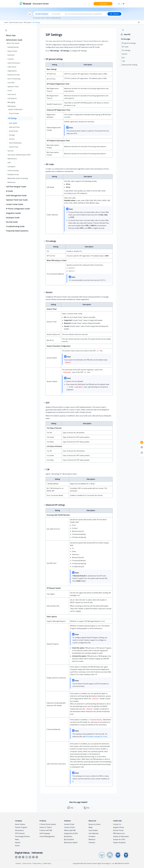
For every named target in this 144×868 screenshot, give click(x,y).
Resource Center (95, 824)
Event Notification (15, 143)
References (12, 182)
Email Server (13, 131)
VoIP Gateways (45, 833)
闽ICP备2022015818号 (122, 863)
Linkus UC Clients (46, 827)
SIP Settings (36, 22)
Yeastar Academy (119, 842)
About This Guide (13, 43)
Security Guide (12, 222)
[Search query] (85, 14)
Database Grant (13, 174)
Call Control (12, 94)
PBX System (28, 22)
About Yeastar (20, 824)
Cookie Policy (47, 863)
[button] (5, 36)
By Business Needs (71, 842)
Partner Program (21, 827)
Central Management (47, 836)
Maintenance (12, 159)
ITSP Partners (20, 833)
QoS (123, 58)
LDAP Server (12, 67)
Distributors (19, 830)
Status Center (12, 51)
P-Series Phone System (48, 824)
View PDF (127, 35)
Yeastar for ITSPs (119, 839)
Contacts (11, 59)
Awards (18, 842)
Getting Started (13, 47)
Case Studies (93, 830)
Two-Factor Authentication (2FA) (19, 155)
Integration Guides (13, 213)
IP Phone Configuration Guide (18, 209)
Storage (12, 135)
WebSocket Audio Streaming (18, 178)
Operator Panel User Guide (17, 200)
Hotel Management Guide (16, 196)
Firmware (92, 836)
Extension (11, 55)
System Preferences (15, 109)
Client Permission (14, 63)
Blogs (91, 827)
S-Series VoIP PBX (46, 830)
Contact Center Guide (14, 204)
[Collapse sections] (139, 22)
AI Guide (9, 191)
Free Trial (103, 4)
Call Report (11, 167)
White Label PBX (70, 830)
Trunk (10, 91)
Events (17, 846)
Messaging (11, 102)
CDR (9, 163)
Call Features (12, 98)
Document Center (41, 4)
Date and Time (14, 127)
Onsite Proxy (14, 147)
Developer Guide (13, 218)
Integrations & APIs (71, 833)
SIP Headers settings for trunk (96, 736)
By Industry (68, 836)
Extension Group (14, 75)
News (17, 839)
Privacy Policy (37, 863)
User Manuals (94, 833)
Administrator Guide (16, 22)
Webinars (92, 839)
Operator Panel (13, 87)
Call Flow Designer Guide (16, 187)
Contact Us (117, 824)
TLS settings (126, 50)
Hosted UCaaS (69, 824)
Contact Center (69, 827)
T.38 (123, 61)
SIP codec (125, 47)
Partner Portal (118, 830)
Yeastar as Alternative (121, 836)
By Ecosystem (69, 839)
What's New (11, 35)
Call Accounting (13, 170)
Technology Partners (22, 836)
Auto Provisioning (14, 79)
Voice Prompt (14, 113)
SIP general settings (129, 43)
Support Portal (118, 827)
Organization (12, 71)
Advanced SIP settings (130, 65)
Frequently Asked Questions (17, 231)
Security (10, 151)
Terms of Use (27, 863)
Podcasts (92, 842)
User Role (11, 83)
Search (114, 14)
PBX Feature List (119, 833)
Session (125, 54)
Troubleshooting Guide (15, 226)
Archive (12, 139)
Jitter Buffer (13, 123)
